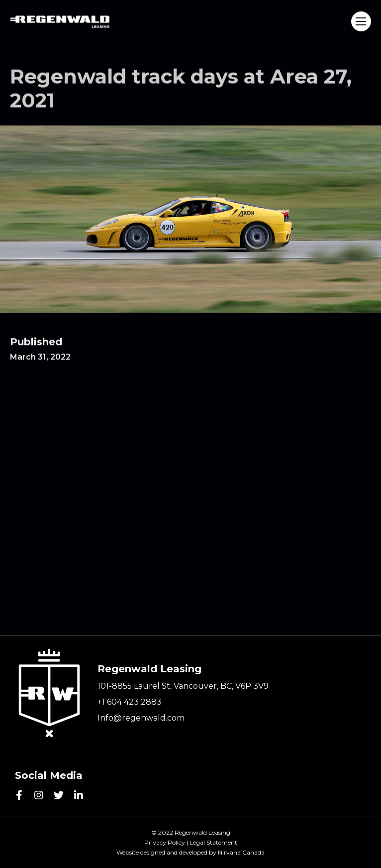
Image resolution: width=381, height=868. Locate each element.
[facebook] (19, 795)
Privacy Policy (165, 842)
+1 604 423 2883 (130, 702)
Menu (361, 21)
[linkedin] (79, 795)
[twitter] (59, 795)
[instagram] (39, 795)
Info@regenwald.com (141, 718)
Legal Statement (213, 842)
